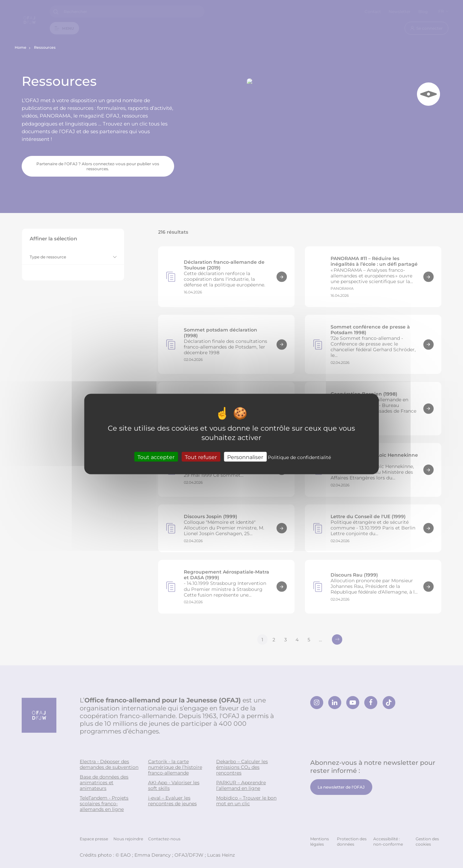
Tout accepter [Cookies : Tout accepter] (156, 457)
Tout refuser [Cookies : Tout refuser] (201, 457)
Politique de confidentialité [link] (299, 457)
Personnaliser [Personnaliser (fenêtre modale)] (245, 457)
